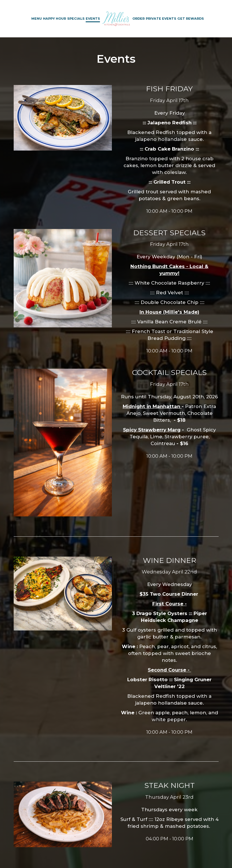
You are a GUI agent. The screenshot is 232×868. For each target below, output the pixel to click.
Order (138, 19)
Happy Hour (55, 19)
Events (93, 19)
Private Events (161, 19)
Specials (76, 19)
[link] (116, 19)
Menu (37, 19)
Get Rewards (191, 19)
